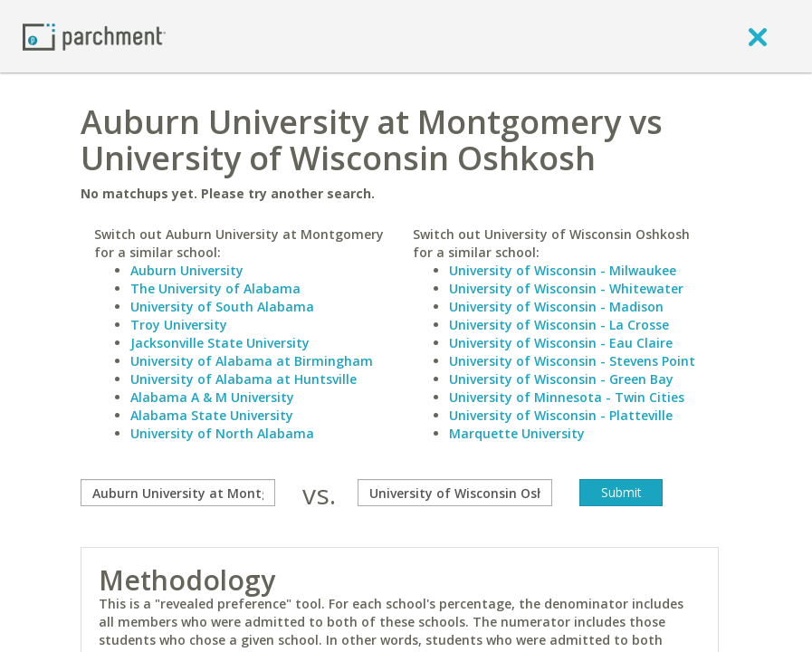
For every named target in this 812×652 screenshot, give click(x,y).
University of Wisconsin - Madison (556, 307)
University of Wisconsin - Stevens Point (572, 361)
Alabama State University (212, 415)
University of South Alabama (222, 307)
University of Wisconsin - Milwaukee (563, 270)
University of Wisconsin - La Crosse (559, 325)
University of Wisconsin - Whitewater (566, 288)
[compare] (178, 493)
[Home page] (94, 36)
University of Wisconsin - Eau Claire (561, 343)
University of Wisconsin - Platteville (561, 415)
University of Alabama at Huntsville (244, 379)
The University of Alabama (215, 288)
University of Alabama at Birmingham (252, 361)
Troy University (179, 325)
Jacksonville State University (220, 343)
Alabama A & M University (212, 397)
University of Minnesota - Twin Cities (567, 397)
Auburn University (187, 270)
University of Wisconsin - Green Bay (561, 379)
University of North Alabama (222, 433)
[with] (455, 493)
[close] (758, 36)
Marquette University (517, 433)
